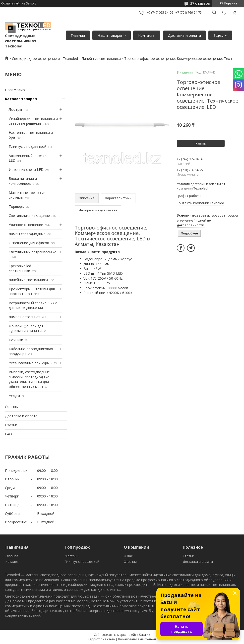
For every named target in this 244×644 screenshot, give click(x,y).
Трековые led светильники (20, 268)
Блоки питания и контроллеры (23, 181)
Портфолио (15, 90)
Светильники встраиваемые (32, 252)
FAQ (8, 434)
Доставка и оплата (184, 35)
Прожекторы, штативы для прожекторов (32, 291)
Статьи (11, 425)
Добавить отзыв (224, 13)
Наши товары (110, 35)
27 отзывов (200, 3)
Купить (201, 143)
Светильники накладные (29, 215)
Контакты (147, 35)
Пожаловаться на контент (137, 639)
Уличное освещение (26, 225)
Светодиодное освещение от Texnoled (45, 58)
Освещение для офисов (29, 243)
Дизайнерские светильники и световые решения (33, 121)
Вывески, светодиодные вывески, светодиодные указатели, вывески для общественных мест (29, 379)
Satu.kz (145, 635)
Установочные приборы (29, 363)
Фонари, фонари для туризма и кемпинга (26, 328)
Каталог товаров (21, 99)
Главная (78, 35)
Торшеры (17, 207)
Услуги (14, 396)
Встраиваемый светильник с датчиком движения (33, 305)
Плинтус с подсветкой (28, 146)
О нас (128, 556)
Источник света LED (26, 170)
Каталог (12, 562)
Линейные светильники (101, 58)
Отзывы (12, 407)
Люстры (16, 109)
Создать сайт (11, 3)
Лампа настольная (25, 317)
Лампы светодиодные (27, 234)
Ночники (16, 340)
